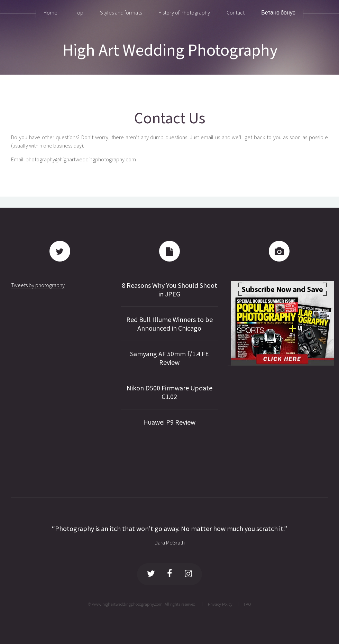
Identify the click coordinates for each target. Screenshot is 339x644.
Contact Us (170, 118)
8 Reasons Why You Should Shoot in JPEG (169, 290)
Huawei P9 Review (169, 422)
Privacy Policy (220, 604)
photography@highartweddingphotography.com (81, 159)
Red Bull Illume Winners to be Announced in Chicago (169, 324)
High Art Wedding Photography (170, 50)
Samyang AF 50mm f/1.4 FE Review (169, 358)
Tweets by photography (38, 285)
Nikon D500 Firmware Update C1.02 (169, 392)
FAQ (248, 604)
